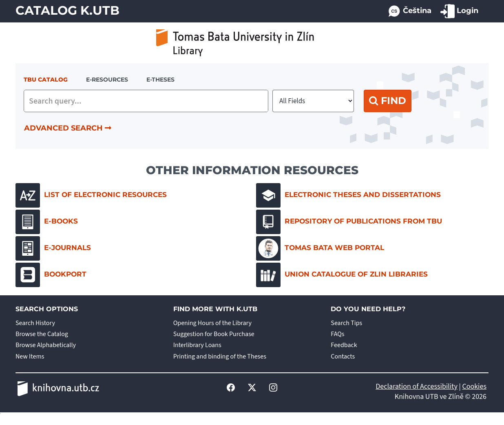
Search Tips (346, 323)
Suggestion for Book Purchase (214, 334)
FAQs (337, 334)
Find (388, 101)
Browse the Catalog (42, 334)
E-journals (53, 248)
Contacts (343, 356)
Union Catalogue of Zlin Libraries (342, 275)
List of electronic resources (91, 195)
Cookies (474, 386)
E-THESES (160, 80)
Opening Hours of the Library (212, 323)
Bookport (51, 275)
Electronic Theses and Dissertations (348, 195)
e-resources (107, 80)
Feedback (344, 345)
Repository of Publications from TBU (349, 222)
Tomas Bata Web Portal (320, 248)
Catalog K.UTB (67, 10)
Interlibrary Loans (197, 345)
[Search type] (313, 101)
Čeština (409, 11)
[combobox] (146, 101)
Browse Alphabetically (46, 345)
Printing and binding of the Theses (220, 356)
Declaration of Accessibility (417, 386)
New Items (30, 356)
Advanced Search (68, 128)
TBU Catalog (46, 80)
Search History (35, 323)
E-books (47, 222)
